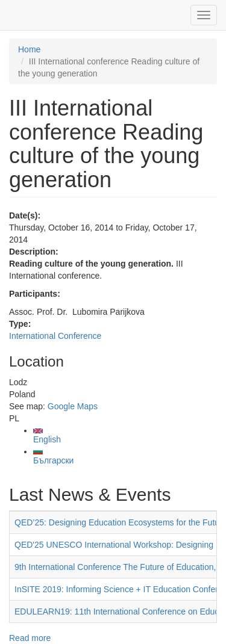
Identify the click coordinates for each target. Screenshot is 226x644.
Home (29, 49)
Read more (30, 638)
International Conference (55, 336)
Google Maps (73, 406)
